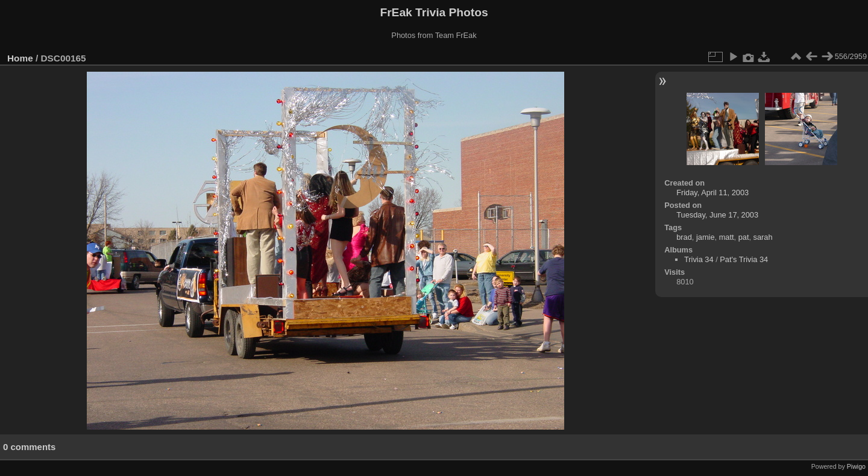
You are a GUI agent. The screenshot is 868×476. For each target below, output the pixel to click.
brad (684, 237)
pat (744, 237)
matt (727, 237)
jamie (706, 237)
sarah (763, 237)
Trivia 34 (699, 259)
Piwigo (856, 466)
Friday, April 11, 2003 (712, 193)
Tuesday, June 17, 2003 (717, 215)
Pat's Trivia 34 (744, 259)
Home (20, 58)
